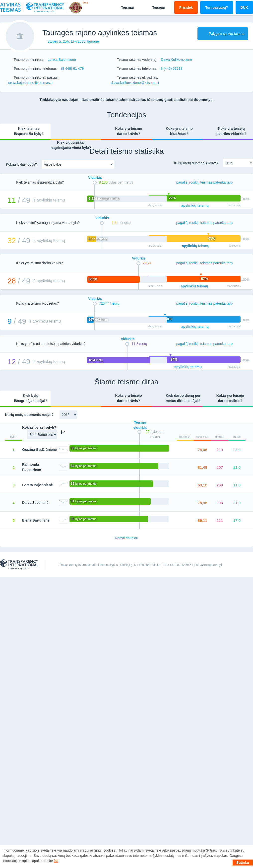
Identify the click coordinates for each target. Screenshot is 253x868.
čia (56, 861)
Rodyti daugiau (126, 538)
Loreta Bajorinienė (37, 485)
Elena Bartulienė (36, 520)
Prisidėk (186, 7)
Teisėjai (154, 7)
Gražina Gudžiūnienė (39, 450)
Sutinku (243, 863)
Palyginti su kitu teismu (223, 34)
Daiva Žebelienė (35, 503)
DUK (244, 7)
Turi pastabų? (217, 7)
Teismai (123, 7)
